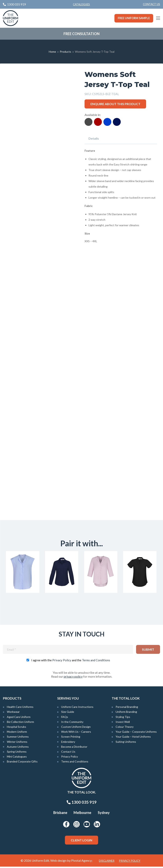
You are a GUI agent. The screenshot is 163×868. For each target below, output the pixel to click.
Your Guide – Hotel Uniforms (133, 738)
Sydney (104, 814)
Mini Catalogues (17, 758)
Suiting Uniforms (126, 743)
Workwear (13, 713)
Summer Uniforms (18, 738)
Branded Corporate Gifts (22, 763)
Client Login (81, 841)
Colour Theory (125, 728)
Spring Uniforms (17, 753)
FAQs (65, 718)
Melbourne (82, 814)
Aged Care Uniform (19, 718)
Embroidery (68, 743)
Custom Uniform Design (76, 728)
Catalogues (81, 4)
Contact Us (151, 4)
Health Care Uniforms (20, 708)
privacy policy (73, 678)
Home (52, 52)
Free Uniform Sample (134, 18)
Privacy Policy (62, 662)
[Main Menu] (158, 18)
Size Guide (68, 713)
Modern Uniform (17, 733)
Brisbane (60, 814)
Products (65, 52)
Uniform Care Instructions (77, 708)
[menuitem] (151, 4)
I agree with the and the (71, 662)
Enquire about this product (115, 104)
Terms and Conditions (96, 662)
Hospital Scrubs (17, 728)
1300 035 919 (82, 804)
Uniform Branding (126, 713)
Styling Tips (123, 718)
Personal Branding (127, 708)
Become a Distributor (74, 748)
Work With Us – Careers (76, 733)
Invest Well (123, 723)
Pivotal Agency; (82, 862)
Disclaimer (107, 862)
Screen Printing (71, 738)
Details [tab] (94, 138)
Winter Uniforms (17, 743)
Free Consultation (81, 34)
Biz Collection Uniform (20, 723)
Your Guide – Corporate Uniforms (136, 733)
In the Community (72, 723)
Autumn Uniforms (18, 748)
